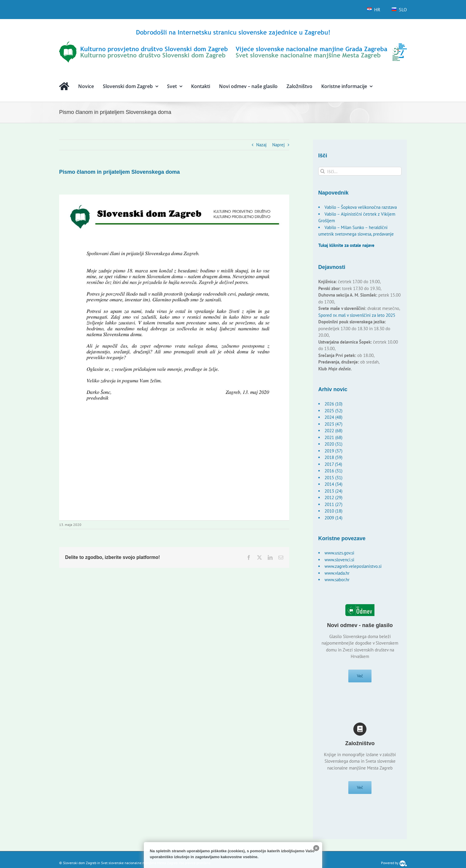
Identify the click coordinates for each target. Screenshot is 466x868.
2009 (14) (333, 518)
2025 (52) (333, 411)
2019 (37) (333, 451)
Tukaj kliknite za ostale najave (346, 245)
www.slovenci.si (339, 560)
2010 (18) (333, 511)
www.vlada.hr (337, 573)
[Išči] (323, 171)
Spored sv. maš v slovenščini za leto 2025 (357, 315)
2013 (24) (333, 491)
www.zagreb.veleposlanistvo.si (353, 566)
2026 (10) (333, 404)
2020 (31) (333, 444)
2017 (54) (333, 464)
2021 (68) (333, 437)
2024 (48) (333, 417)
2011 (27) (333, 504)
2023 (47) (333, 424)
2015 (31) (333, 478)
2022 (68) (333, 431)
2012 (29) (333, 498)
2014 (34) (333, 484)
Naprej (278, 145)
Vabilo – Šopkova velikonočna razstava (361, 207)
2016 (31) (333, 471)
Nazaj (261, 145)
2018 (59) (333, 457)
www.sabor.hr (337, 580)
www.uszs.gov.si (339, 553)
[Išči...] (360, 171)
